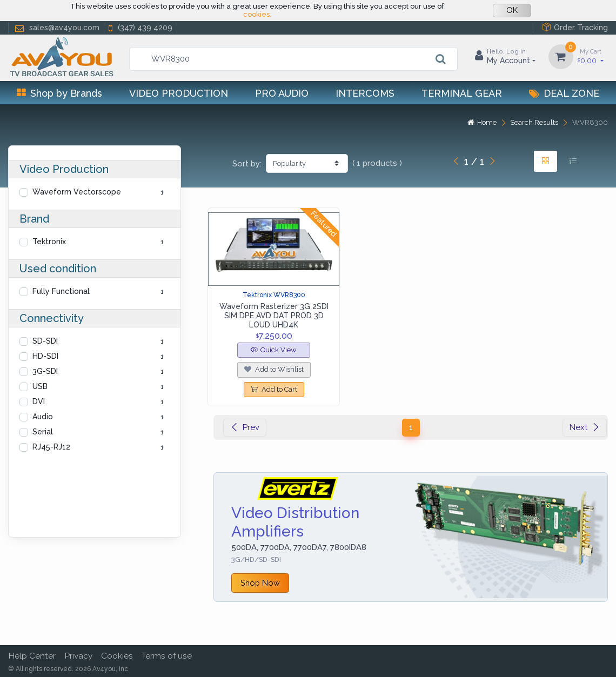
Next (585, 427)
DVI (39, 401)
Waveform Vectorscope (77, 192)
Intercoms (365, 93)
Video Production (179, 93)
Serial (43, 432)
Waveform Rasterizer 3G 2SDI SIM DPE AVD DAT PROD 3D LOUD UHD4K (274, 316)
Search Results (534, 122)
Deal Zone (564, 93)
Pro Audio (282, 93)
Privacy (78, 656)
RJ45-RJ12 (51, 447)
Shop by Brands (59, 93)
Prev (245, 427)
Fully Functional (61, 291)
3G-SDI (45, 371)
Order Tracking (575, 27)
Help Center (32, 656)
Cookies (117, 656)
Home (482, 122)
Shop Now (260, 583)
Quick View (274, 350)
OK (512, 10)
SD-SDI (45, 341)
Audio (43, 417)
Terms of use (167, 656)
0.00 (591, 56)
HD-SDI (45, 356)
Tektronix (49, 242)
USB (40, 386)
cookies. (257, 14)
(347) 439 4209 (139, 28)
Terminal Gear (462, 93)
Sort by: (247, 164)
